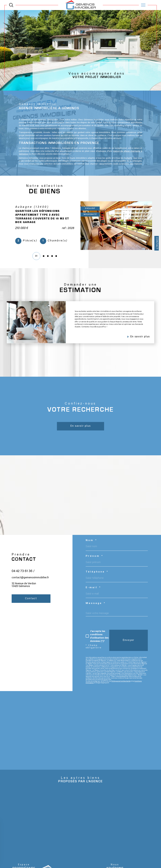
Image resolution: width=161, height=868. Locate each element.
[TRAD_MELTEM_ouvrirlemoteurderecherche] (11, 5)
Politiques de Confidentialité (121, 686)
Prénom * (95, 561)
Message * (96, 609)
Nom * (92, 546)
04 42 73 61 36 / (23, 584)
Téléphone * (97, 577)
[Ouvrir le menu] (143, 5)
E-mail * (94, 593)
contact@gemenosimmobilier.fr (30, 591)
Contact (157, 243)
